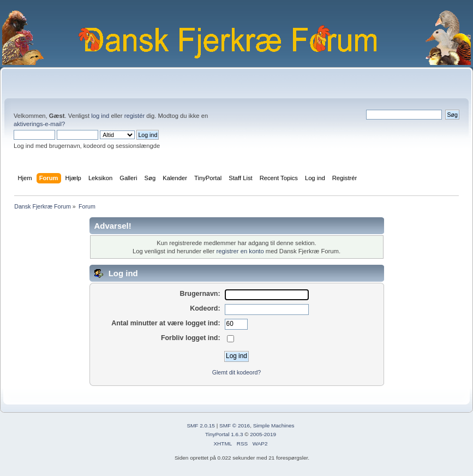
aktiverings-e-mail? (39, 124)
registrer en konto (240, 251)
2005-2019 (263, 434)
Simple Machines (274, 426)
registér (134, 116)
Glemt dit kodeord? (237, 372)
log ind (100, 116)
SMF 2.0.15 (201, 426)
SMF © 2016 (235, 426)
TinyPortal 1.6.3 (224, 434)
